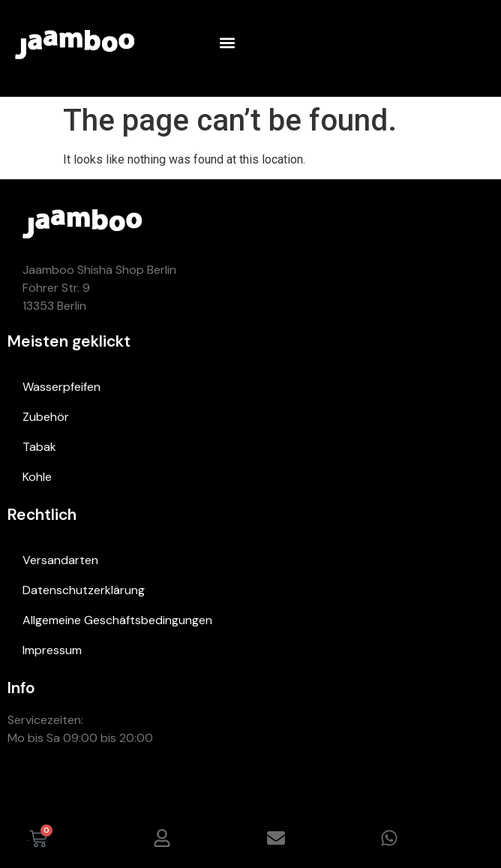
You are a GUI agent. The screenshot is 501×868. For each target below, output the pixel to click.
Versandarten (60, 560)
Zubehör (46, 417)
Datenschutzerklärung (84, 590)
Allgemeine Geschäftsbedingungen (117, 620)
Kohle (37, 477)
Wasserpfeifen (61, 387)
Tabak (39, 447)
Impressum (52, 650)
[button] (227, 42)
